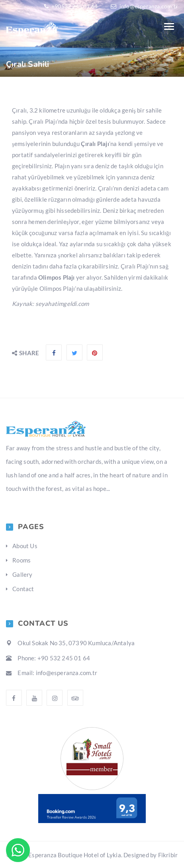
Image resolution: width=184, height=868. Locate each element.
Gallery (22, 574)
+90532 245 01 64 (74, 6)
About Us (25, 546)
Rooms (22, 560)
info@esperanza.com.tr (149, 6)
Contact (23, 589)
